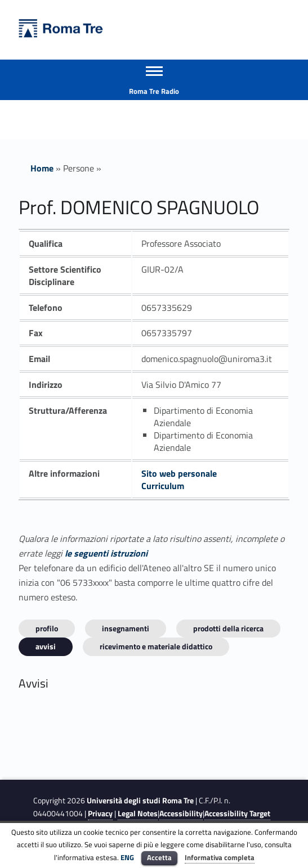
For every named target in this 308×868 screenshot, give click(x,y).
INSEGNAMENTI (126, 628)
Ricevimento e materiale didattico (156, 646)
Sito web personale (179, 473)
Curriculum (163, 486)
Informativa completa (220, 857)
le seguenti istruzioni (106, 553)
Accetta (159, 857)
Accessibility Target (237, 813)
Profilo (47, 628)
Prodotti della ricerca (228, 628)
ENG (127, 857)
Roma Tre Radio (154, 91)
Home (42, 168)
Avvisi (46, 646)
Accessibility (181, 813)
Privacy (100, 813)
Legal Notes (138, 813)
